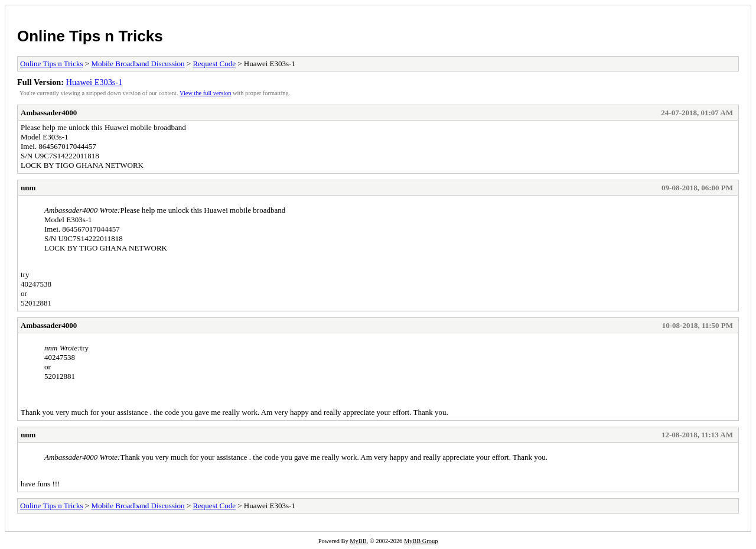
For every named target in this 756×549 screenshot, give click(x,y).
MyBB (358, 541)
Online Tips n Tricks (90, 36)
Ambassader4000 (49, 113)
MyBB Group (421, 541)
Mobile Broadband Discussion (138, 64)
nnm (28, 188)
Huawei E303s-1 (94, 82)
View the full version (205, 93)
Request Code (214, 64)
